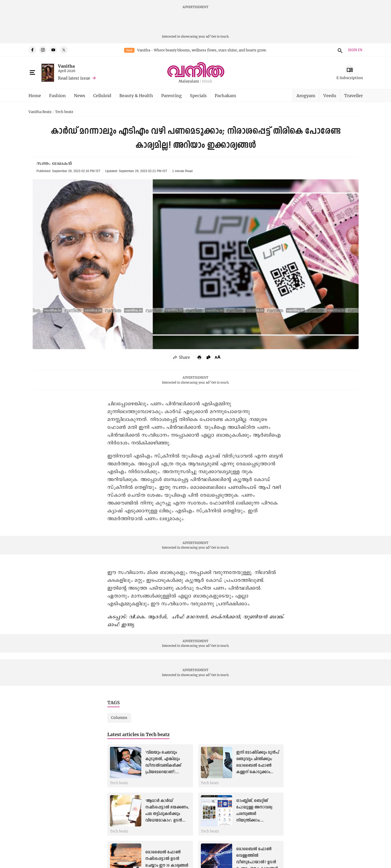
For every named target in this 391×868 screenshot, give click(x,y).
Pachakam (225, 95)
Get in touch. (220, 36)
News (80, 95)
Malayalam (189, 81)
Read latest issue (74, 78)
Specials (198, 95)
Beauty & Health (136, 95)
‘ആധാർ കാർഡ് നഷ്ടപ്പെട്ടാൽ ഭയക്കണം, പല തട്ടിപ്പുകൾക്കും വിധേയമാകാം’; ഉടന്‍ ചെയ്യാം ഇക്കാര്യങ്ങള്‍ (167, 814)
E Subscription (350, 78)
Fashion (57, 95)
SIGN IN (355, 50)
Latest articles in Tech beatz (138, 734)
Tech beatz (64, 112)
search (339, 50)
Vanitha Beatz (40, 112)
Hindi (207, 81)
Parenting (171, 95)
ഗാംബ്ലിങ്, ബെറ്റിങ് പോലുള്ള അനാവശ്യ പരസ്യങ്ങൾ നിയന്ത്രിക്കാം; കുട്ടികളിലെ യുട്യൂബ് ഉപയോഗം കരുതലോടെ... (255, 821)
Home (35, 95)
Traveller (354, 95)
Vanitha (66, 66)
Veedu (330, 95)
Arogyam (306, 95)
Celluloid (102, 95)
